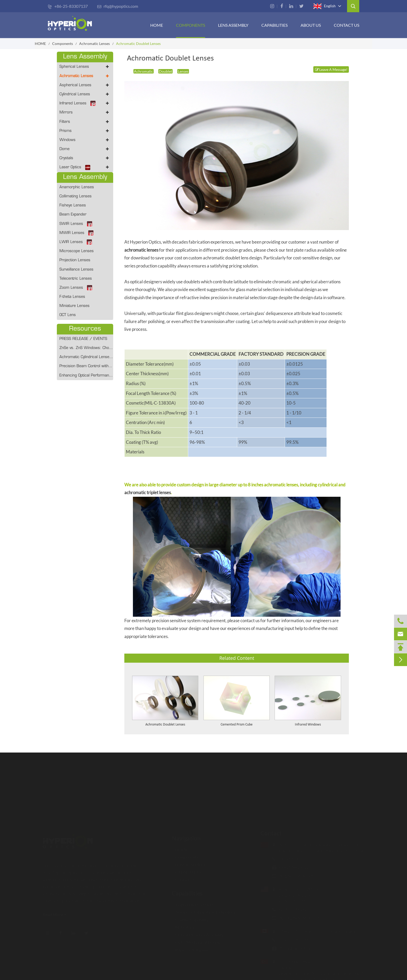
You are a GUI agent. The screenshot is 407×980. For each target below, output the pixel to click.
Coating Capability (190, 919)
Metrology (183, 927)
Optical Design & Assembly (198, 934)
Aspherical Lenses (85, 85)
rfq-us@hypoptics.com (299, 918)
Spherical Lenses (85, 67)
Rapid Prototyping (190, 949)
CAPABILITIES (274, 25)
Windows (85, 140)
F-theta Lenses (72, 297)
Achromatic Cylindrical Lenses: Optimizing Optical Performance (86, 357)
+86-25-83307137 (68, 6)
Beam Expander (73, 215)
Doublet (165, 71)
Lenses (183, 71)
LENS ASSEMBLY (189, 864)
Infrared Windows (308, 725)
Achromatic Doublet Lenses (138, 43)
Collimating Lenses (76, 196)
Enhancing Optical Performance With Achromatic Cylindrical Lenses (86, 376)
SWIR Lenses (76, 224)
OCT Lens (68, 315)
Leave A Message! (331, 69)
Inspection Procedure (193, 904)
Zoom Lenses (76, 288)
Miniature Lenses (74, 306)
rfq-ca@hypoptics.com (299, 948)
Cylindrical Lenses (85, 94)
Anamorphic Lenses (77, 187)
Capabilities (187, 893)
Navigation (186, 838)
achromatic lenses (141, 250)
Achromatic (144, 71)
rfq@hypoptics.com (118, 6)
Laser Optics (85, 167)
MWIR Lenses (76, 233)
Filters (85, 122)
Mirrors (85, 113)
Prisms (85, 131)
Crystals (85, 158)
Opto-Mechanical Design (196, 942)
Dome (85, 149)
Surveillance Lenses (76, 270)
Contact (271, 833)
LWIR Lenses (76, 242)
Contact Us (347, 25)
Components (191, 25)
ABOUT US (311, 25)
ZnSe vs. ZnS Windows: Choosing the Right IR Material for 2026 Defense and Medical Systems (86, 348)
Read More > (55, 914)
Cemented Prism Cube (237, 725)
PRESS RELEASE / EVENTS (83, 339)
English (324, 6)
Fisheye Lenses (73, 206)
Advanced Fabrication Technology (204, 912)
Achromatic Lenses (94, 43)
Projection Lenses (75, 260)
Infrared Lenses (85, 103)
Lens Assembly (233, 25)
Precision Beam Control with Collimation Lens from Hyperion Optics (86, 366)
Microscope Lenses (77, 251)
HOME (157, 25)
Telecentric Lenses (76, 279)
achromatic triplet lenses (148, 492)
